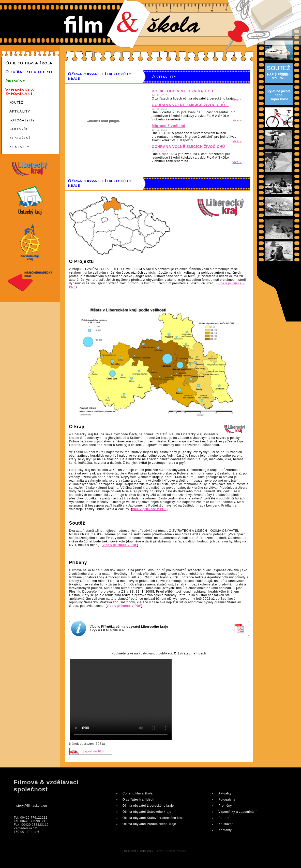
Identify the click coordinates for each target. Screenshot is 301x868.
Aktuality (20, 112)
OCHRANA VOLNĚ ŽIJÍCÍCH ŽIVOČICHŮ (188, 147)
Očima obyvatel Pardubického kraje (149, 824)
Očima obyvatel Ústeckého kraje (147, 812)
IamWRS (161, 851)
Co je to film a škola (29, 64)
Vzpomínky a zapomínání (20, 92)
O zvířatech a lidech (29, 72)
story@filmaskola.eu (32, 806)
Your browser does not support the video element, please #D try (121, 700)
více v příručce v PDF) (150, 509)
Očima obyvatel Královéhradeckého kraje (154, 818)
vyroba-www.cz (177, 851)
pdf (240, 634)
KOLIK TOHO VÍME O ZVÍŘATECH (183, 91)
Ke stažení (20, 138)
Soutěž (16, 103)
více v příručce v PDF (120, 545)
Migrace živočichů (169, 126)
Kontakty (19, 147)
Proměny (15, 81)
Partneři (18, 130)
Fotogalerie (22, 121)
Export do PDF (93, 751)
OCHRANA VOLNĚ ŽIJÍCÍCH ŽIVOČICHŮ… (190, 105)
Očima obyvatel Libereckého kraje (148, 806)
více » (237, 100)
